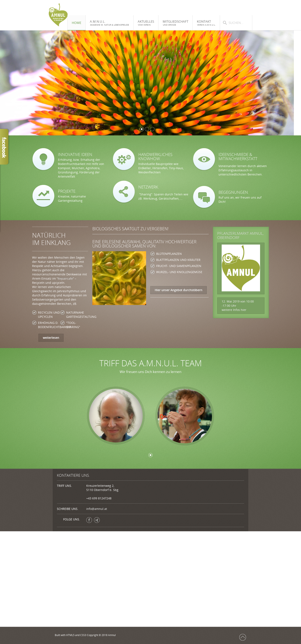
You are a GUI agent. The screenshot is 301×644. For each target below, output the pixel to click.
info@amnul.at (97, 509)
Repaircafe (65, 278)
